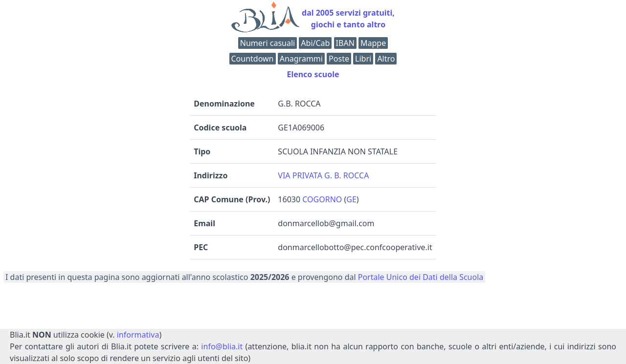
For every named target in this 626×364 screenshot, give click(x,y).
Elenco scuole (313, 74)
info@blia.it (222, 346)
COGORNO (322, 199)
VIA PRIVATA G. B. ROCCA (323, 175)
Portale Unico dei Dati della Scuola (421, 277)
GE (351, 199)
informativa (138, 335)
